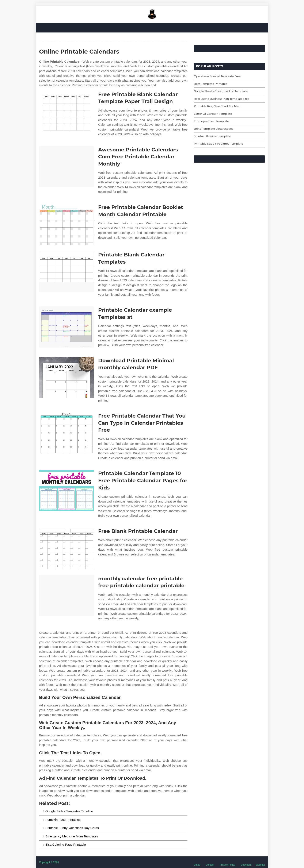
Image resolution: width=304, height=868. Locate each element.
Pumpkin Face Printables (63, 820)
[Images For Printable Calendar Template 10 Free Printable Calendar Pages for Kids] (66, 490)
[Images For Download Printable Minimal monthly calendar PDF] (66, 378)
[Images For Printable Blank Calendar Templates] (66, 272)
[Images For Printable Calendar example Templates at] (66, 327)
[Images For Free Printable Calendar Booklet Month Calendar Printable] (66, 224)
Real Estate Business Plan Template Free (222, 99)
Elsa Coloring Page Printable (66, 844)
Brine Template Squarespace (214, 129)
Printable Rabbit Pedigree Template (218, 144)
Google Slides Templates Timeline (69, 811)
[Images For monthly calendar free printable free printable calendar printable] (66, 596)
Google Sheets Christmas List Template (221, 91)
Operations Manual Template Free (217, 76)
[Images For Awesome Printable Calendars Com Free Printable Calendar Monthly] (66, 167)
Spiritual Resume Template (212, 136)
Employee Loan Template (211, 121)
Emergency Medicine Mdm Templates (72, 836)
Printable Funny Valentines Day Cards (72, 828)
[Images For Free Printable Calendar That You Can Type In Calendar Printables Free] (66, 433)
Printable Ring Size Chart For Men (217, 106)
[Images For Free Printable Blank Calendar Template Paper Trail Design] (66, 111)
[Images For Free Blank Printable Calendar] (66, 548)
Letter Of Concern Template (213, 114)
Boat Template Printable (210, 84)
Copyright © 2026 (49, 862)
